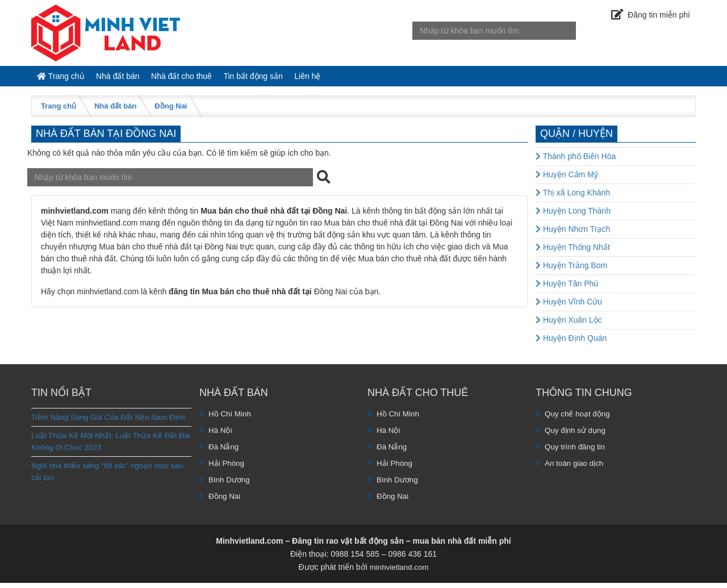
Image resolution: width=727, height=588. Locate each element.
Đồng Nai (171, 111)
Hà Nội (221, 435)
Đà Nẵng (224, 452)
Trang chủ (64, 78)
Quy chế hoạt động (578, 419)
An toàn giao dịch (576, 468)
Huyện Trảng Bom (571, 270)
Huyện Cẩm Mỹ (567, 180)
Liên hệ (337, 78)
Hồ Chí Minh (231, 419)
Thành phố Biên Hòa (576, 161)
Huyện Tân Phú (567, 289)
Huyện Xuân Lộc (569, 325)
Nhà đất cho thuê (198, 78)
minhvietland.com (399, 572)
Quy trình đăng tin (576, 452)
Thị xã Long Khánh (573, 198)
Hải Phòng (227, 468)
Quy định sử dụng (577, 435)
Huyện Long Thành (573, 216)
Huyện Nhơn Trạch (573, 234)
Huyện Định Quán (571, 343)
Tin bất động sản (276, 78)
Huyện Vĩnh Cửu (569, 307)
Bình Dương (230, 485)
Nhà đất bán (128, 78)
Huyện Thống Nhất (573, 252)
